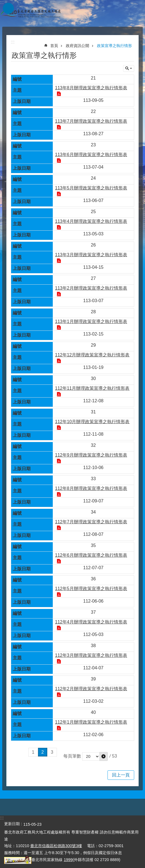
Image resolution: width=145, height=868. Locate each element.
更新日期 (12, 824)
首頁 (54, 46)
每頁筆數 (72, 756)
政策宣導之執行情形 (114, 46)
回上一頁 (121, 775)
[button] (104, 756)
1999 (68, 860)
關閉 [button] (129, 68)
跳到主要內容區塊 (3, 3)
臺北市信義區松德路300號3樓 (56, 846)
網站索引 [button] (8, 8)
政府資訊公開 (77, 46)
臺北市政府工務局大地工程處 (31, 13)
